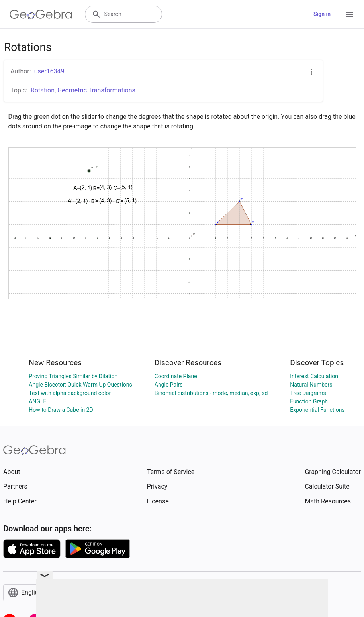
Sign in (322, 14)
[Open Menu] (350, 14)
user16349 (49, 71)
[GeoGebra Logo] (41, 14)
